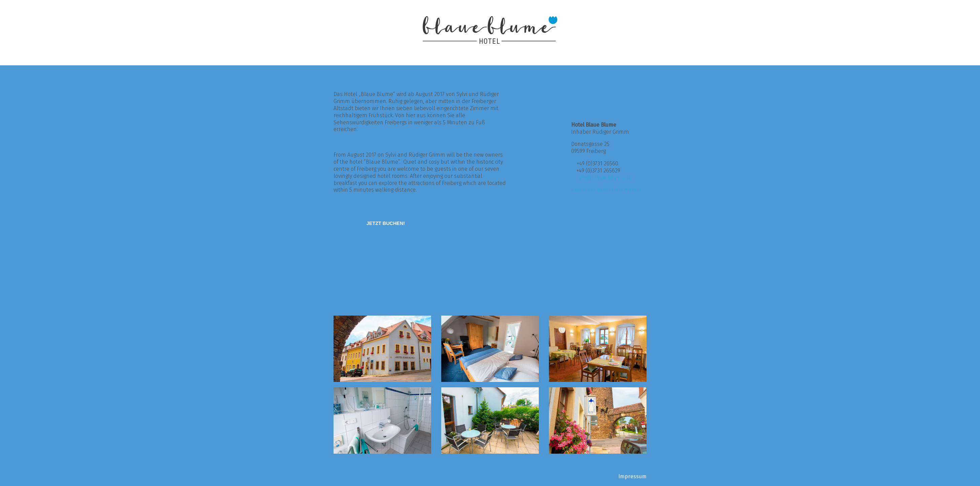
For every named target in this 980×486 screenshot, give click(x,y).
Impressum (632, 476)
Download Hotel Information (606, 190)
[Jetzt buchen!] (386, 223)
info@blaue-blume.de (604, 178)
